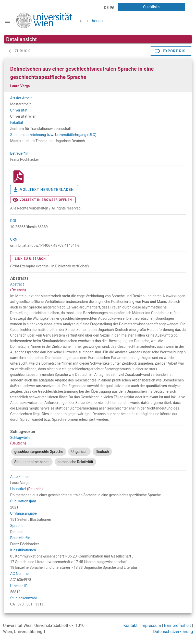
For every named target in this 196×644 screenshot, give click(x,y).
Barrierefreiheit (177, 626)
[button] (109, 8)
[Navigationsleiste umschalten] (8, 21)
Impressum (151, 626)
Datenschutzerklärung (173, 632)
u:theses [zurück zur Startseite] (95, 21)
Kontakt (131, 626)
